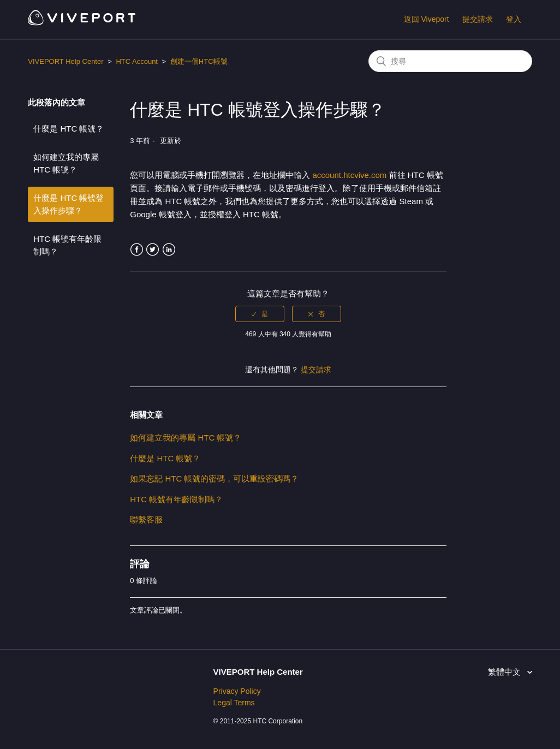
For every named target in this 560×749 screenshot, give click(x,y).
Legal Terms (234, 703)
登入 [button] (514, 19)
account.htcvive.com (350, 175)
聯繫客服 (146, 519)
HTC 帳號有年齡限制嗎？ (67, 245)
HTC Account (137, 61)
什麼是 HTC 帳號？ (68, 129)
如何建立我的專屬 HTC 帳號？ (66, 163)
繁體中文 (505, 672)
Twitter (153, 250)
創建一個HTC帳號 (199, 61)
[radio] (260, 314)
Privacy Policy (237, 691)
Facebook (137, 250)
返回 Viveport (427, 19)
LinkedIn (169, 250)
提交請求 (478, 19)
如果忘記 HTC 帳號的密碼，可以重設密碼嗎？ (214, 478)
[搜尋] (450, 61)
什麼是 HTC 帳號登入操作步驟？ (68, 204)
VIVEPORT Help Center (65, 61)
